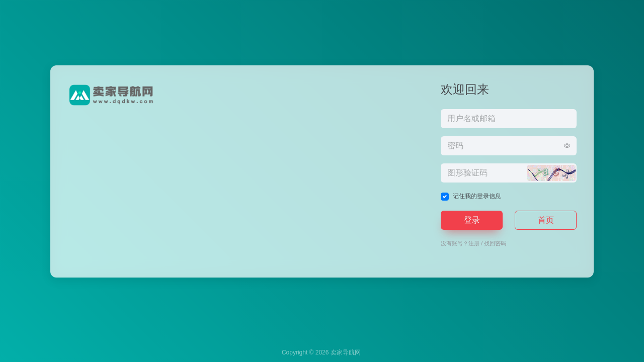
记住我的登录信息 (477, 196)
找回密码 (495, 243)
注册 (474, 243)
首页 (546, 220)
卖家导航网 (346, 352)
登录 (472, 220)
